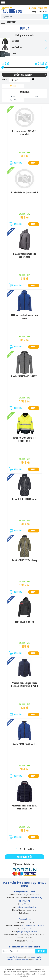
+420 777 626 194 (26, 904)
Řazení (4, 80)
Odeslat (41, 951)
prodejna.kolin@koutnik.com (27, 932)
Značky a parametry (23, 75)
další (30, 849)
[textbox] (24, 17)
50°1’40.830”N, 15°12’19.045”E (33, 925)
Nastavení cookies (13, 957)
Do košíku (18, 163)
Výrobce (13, 86)
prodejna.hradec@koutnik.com (27, 907)
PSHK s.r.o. (38, 960)
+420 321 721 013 (26, 929)
